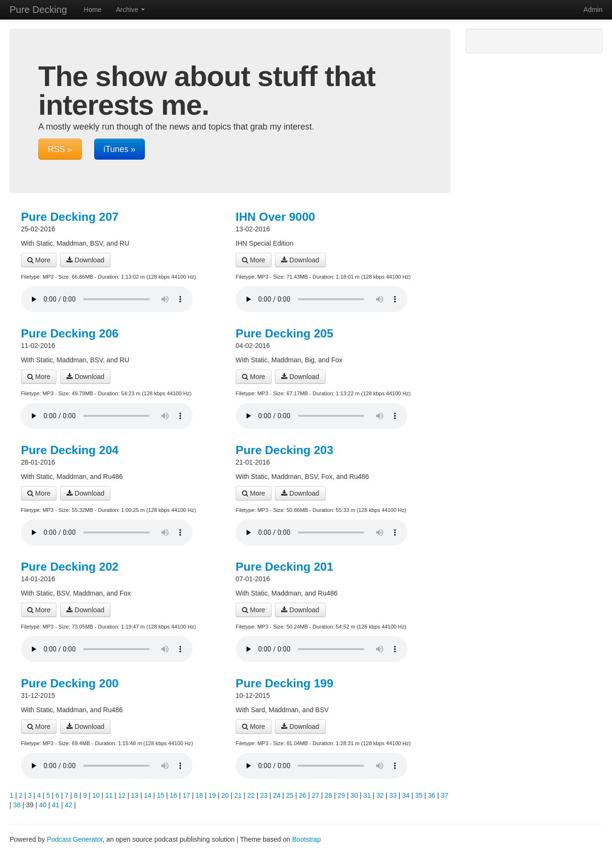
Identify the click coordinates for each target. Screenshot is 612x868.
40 (43, 805)
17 (186, 795)
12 (122, 795)
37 (445, 795)
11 (109, 795)
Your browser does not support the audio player (107, 299)
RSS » (60, 149)
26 (303, 795)
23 (264, 795)
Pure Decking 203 (284, 450)
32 (380, 795)
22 (251, 795)
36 (432, 795)
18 (199, 795)
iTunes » (120, 149)
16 (174, 795)
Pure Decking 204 (70, 450)
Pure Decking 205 (284, 333)
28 (328, 795)
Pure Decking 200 (70, 683)
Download (85, 260)
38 (17, 805)
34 (406, 795)
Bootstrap (306, 839)
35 (419, 795)
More (39, 260)
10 (96, 795)
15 (161, 795)
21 (238, 795)
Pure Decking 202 (70, 567)
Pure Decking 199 (284, 683)
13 (135, 795)
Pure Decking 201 (284, 567)
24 (277, 795)
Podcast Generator (75, 839)
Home (93, 10)
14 (148, 795)
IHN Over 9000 (275, 217)
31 (367, 795)
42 (69, 805)
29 (341, 795)
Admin (593, 10)
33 (393, 795)
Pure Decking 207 (70, 217)
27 (316, 795)
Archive (130, 10)
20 (225, 795)
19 (212, 795)
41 (56, 805)
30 (354, 795)
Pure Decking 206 (70, 333)
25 (290, 795)
